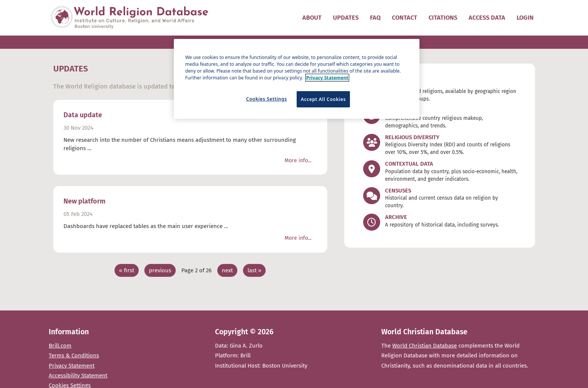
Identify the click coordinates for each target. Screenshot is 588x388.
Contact (405, 18)
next (227, 270)
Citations (443, 18)
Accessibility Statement (78, 376)
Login (525, 18)
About (312, 18)
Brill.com (60, 346)
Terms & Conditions (74, 355)
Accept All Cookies (323, 99)
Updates (346, 18)
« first (127, 270)
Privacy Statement (72, 366)
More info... (298, 161)
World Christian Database (425, 346)
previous (160, 270)
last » (254, 270)
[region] (297, 79)
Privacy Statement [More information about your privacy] (327, 78)
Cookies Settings (266, 99)
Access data (487, 18)
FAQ (375, 18)
